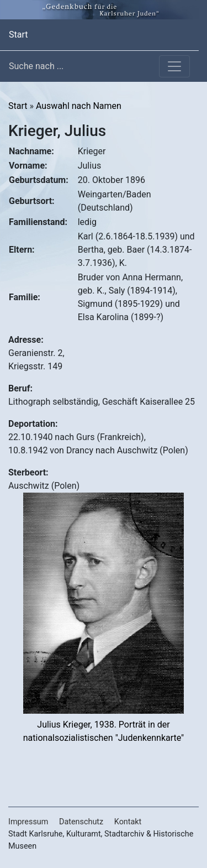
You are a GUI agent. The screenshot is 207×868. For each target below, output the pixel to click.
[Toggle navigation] (174, 66)
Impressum (28, 822)
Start (18, 34)
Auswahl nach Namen (79, 106)
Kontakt (128, 822)
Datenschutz (81, 822)
